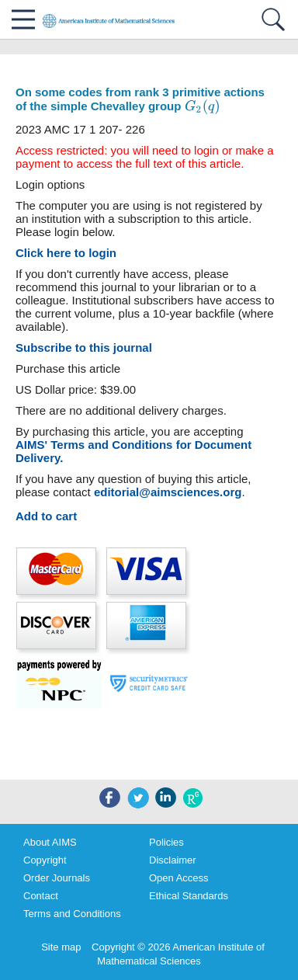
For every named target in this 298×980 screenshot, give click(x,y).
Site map (61, 947)
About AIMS (50, 842)
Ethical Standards (189, 896)
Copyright (45, 860)
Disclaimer (173, 860)
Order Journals (57, 878)
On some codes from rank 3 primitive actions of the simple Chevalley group (140, 99)
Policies (166, 842)
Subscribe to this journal (84, 348)
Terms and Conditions (72, 914)
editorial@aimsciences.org (168, 492)
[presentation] (203, 107)
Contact (41, 896)
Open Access (179, 878)
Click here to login (66, 253)
